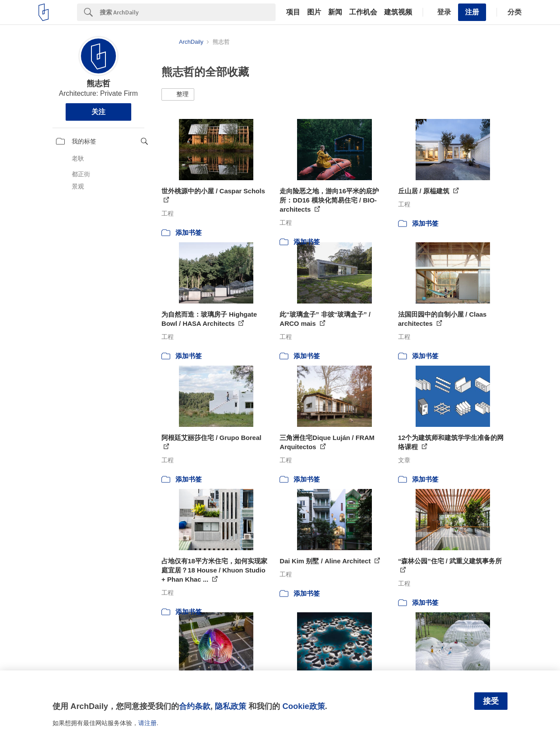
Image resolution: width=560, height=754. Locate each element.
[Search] (188, 12)
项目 (293, 12)
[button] (178, 94)
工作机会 (363, 12)
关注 (98, 112)
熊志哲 (98, 84)
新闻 (335, 12)
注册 (472, 12)
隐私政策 (231, 706)
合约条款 (195, 706)
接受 (491, 701)
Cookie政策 (303, 706)
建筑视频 (398, 12)
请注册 (147, 723)
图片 (314, 12)
